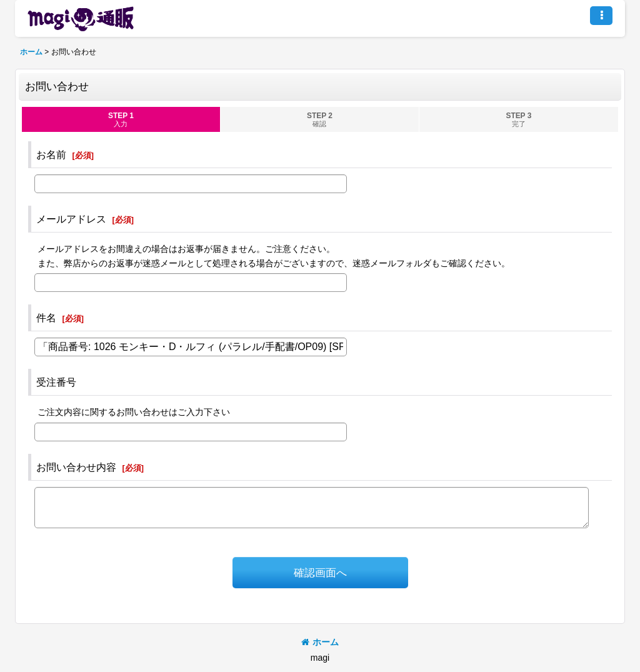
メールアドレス (71, 219)
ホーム (320, 642)
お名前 (51, 154)
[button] (601, 16)
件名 (46, 318)
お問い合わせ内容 (76, 467)
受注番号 (56, 382)
